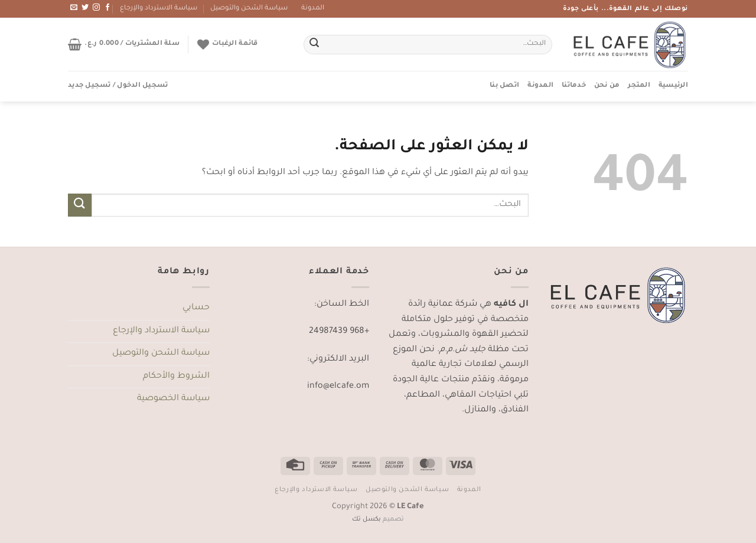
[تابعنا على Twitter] (85, 8)
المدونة (313, 9)
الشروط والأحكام (176, 377)
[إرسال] (314, 45)
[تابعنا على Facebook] (107, 8)
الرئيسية (673, 86)
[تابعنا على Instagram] (96, 8)
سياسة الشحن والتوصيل (249, 9)
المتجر (639, 86)
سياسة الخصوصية (173, 399)
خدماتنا (574, 86)
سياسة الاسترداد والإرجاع (159, 9)
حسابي (196, 308)
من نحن (607, 86)
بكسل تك (366, 519)
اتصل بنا (504, 86)
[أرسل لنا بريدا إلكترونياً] (74, 8)
